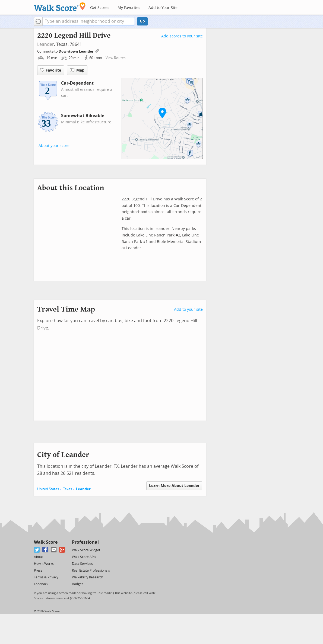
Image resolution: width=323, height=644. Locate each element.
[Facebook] (45, 550)
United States (48, 489)
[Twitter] (37, 550)
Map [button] (77, 70)
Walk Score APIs (84, 557)
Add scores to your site (182, 36)
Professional (85, 542)
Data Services (82, 564)
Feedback (41, 584)
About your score (54, 146)
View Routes (115, 58)
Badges (78, 584)
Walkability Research (88, 577)
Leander (46, 44)
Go (142, 21)
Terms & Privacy (46, 577)
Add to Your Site (163, 8)
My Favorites (129, 8)
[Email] (54, 550)
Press (38, 571)
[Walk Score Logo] (60, 7)
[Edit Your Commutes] (97, 51)
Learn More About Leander (174, 486)
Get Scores (100, 8)
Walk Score (46, 542)
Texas (67, 489)
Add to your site (188, 310)
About (38, 557)
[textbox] (89, 21)
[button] (38, 21)
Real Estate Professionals (91, 571)
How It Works (44, 564)
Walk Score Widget (86, 550)
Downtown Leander (77, 51)
